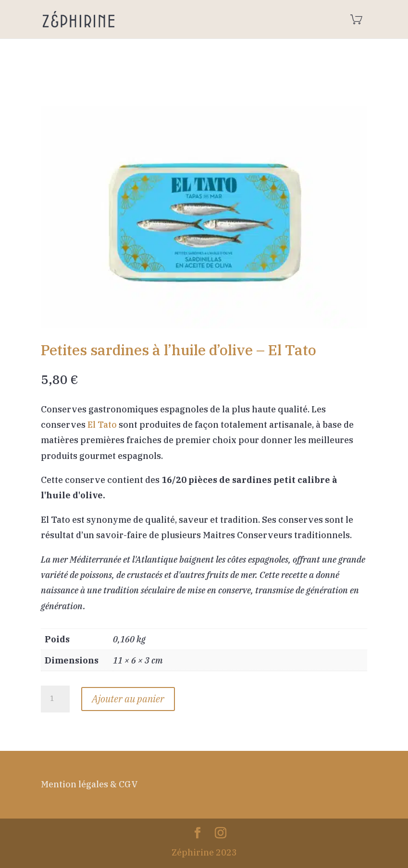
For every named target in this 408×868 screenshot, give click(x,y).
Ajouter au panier (128, 699)
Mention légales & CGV (89, 784)
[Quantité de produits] (55, 699)
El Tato (102, 425)
